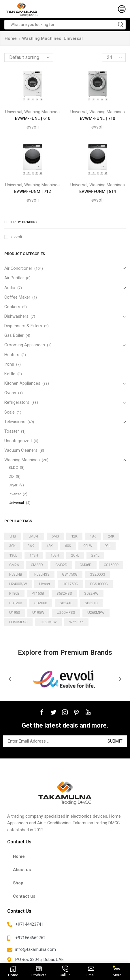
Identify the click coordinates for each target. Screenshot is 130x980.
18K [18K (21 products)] (93, 536)
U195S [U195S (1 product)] (15, 612)
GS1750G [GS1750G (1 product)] (70, 574)
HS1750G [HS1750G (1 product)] (70, 584)
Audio (10, 288)
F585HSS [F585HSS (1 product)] (42, 574)
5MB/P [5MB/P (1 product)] (34, 536)
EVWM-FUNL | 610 (33, 118)
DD (11, 476)
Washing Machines (42, 38)
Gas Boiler (14, 335)
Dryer (13, 485)
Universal (14, 112)
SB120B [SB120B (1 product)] (16, 603)
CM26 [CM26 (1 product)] (14, 565)
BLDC (13, 467)
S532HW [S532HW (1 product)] (91, 593)
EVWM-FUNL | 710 (97, 118)
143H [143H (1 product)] (34, 555)
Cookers (12, 307)
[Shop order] (29, 57)
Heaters (12, 355)
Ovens (10, 393)
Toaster (12, 431)
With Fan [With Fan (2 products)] (76, 622)
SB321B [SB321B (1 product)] (91, 603)
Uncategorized (18, 441)
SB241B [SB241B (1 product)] (66, 603)
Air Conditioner (18, 268)
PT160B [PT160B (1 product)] (38, 593)
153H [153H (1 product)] (55, 555)
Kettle (10, 374)
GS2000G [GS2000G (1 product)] (97, 574)
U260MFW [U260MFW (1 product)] (96, 612)
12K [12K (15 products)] (74, 536)
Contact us (24, 896)
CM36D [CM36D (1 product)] (86, 565)
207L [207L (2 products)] (75, 555)
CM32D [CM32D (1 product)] (61, 565)
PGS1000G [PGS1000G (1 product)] (99, 584)
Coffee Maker (17, 297)
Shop (18, 883)
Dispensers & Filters (23, 326)
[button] (10, 679)
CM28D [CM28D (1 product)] (37, 565)
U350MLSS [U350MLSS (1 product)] (18, 622)
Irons (9, 364)
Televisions (15, 422)
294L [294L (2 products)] (95, 555)
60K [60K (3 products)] (68, 546)
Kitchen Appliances (22, 383)
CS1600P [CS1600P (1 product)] (111, 565)
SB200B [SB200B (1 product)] (41, 603)
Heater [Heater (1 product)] (45, 584)
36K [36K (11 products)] (31, 546)
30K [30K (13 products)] (12, 546)
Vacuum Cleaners (21, 450)
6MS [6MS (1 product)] (55, 536)
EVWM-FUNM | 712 (32, 191)
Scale (10, 412)
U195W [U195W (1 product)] (38, 612)
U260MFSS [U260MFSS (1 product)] (66, 612)
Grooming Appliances (25, 345)
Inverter (15, 494)
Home (11, 38)
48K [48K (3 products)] (50, 546)
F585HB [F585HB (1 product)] (16, 574)
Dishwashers (16, 316)
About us (22, 870)
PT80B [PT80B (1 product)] (14, 593)
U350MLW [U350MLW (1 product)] (48, 622)
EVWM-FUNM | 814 (98, 191)
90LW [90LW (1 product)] (88, 546)
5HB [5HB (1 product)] (13, 536)
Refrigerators (17, 402)
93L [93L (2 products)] (108, 546)
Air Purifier (14, 278)
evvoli (33, 127)
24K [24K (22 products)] (111, 536)
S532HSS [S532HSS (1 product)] (64, 593)
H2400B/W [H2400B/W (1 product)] (18, 584)
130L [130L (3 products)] (13, 555)
